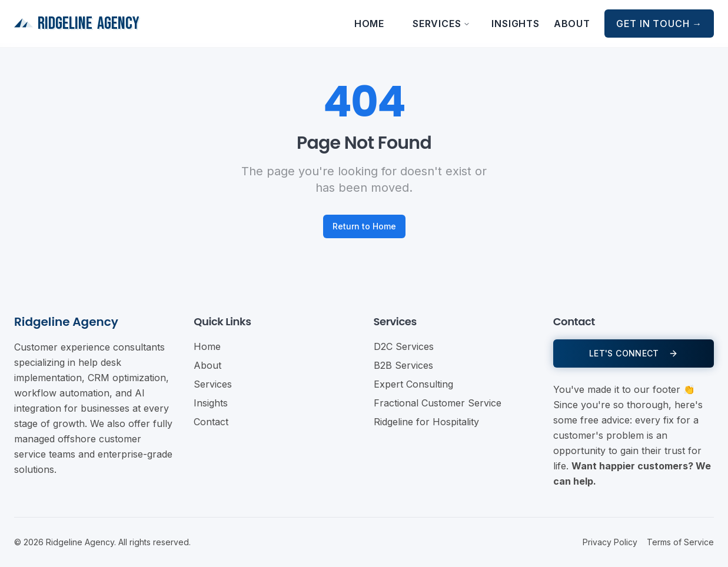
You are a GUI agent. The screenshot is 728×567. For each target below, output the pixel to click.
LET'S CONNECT (634, 353)
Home (369, 24)
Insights (515, 24)
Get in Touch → (659, 24)
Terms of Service (680, 542)
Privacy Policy (610, 542)
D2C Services (404, 346)
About (572, 24)
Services (441, 24)
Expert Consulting (413, 384)
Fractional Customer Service (438, 403)
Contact (211, 422)
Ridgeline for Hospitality (426, 422)
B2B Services (403, 365)
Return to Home (364, 226)
